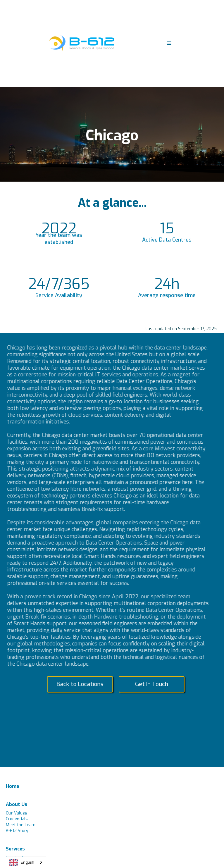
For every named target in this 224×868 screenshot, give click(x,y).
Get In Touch (154, 684)
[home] (80, 43)
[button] (169, 43)
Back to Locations (82, 684)
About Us (17, 804)
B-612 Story (17, 831)
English (22, 862)
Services (15, 849)
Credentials (17, 819)
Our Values (17, 813)
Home (12, 786)
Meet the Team (21, 825)
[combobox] (26, 862)
